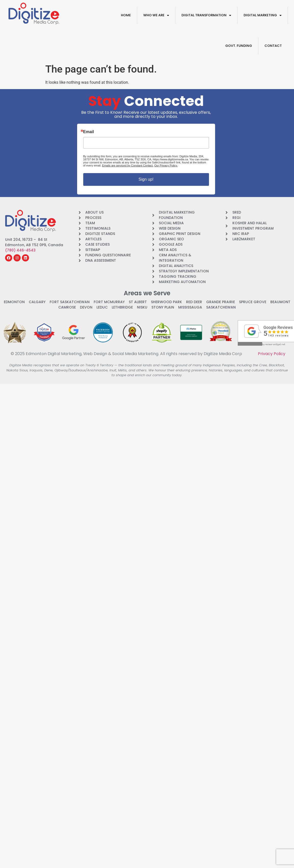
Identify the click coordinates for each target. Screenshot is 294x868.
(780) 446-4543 (20, 250)
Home (126, 15)
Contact (273, 46)
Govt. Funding (239, 46)
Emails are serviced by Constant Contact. (128, 165)
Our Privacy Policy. (166, 165)
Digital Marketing (263, 15)
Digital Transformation (206, 15)
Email (89, 132)
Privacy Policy (272, 354)
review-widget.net (275, 344)
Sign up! (146, 179)
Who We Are (156, 15)
